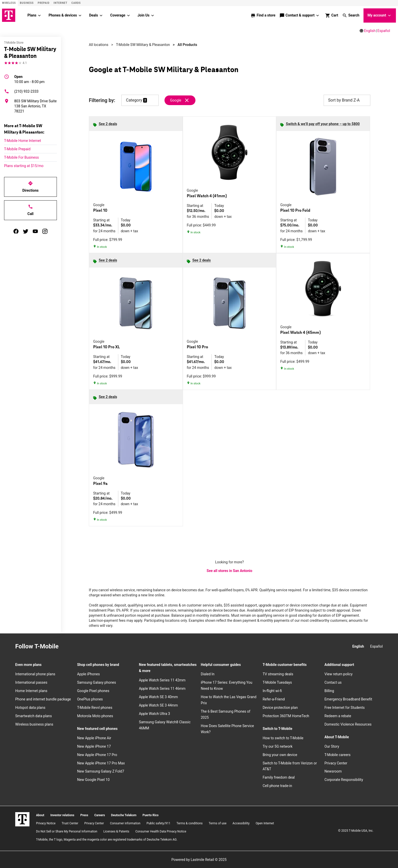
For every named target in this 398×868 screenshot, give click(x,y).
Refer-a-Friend (274, 699)
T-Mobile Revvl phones (95, 707)
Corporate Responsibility (344, 779)
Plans (32, 15)
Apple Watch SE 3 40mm (158, 697)
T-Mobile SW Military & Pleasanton (143, 44)
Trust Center (70, 823)
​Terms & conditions (189, 823)
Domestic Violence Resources (348, 724)
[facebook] (16, 231)
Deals (94, 15)
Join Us (144, 15)
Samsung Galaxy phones (97, 682)
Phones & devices (63, 15)
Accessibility (241, 823)
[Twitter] (90, 646)
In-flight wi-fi (272, 691)
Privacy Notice (46, 823)
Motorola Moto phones (95, 716)
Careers (99, 815)
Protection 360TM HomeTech (286, 716)
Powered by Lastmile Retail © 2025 (199, 859)
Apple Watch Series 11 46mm (162, 688)
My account (380, 15)
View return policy (338, 674)
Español (384, 30)
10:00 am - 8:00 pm (29, 79)
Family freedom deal (279, 777)
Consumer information (125, 823)
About (40, 815)
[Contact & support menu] (318, 15)
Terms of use (218, 823)
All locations (99, 44)
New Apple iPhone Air (94, 738)
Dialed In (208, 674)
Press (84, 815)
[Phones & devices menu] (80, 15)
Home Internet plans (31, 691)
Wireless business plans (34, 724)
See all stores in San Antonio (229, 570)
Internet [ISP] (60, 3)
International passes (31, 682)
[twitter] (26, 231)
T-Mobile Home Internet (23, 140)
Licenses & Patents (116, 831)
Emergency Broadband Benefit (348, 699)
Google (176, 100)
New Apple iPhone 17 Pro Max (101, 763)
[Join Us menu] (153, 15)
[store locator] (263, 15)
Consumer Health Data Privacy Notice (161, 831)
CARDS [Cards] (76, 3)
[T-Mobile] (22, 819)
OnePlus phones (90, 699)
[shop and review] (332, 15)
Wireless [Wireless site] (9, 3)
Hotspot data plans (30, 707)
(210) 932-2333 (21, 91)
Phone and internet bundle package (43, 699)
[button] (351, 15)
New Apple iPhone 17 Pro (97, 755)
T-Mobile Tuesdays (277, 682)
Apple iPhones (88, 674)
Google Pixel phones (93, 691)
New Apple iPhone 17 (94, 746)
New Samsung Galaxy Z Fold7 (101, 771)
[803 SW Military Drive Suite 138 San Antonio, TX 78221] (30, 106)
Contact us (333, 682)
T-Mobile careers (337, 755)
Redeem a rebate (338, 716)
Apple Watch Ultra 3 (154, 713)
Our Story (332, 746)
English (370, 30)
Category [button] (134, 100)
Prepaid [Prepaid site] (44, 3)
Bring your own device (280, 755)
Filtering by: (102, 100)
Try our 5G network (278, 746)
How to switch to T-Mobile (283, 738)
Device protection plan (280, 707)
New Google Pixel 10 (93, 779)
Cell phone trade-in (277, 785)
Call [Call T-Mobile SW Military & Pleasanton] (30, 210)
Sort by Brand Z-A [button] (347, 100)
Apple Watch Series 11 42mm (162, 680)
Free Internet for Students (345, 707)
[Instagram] (68, 646)
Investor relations (62, 815)
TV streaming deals (278, 674)
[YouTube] (101, 646)
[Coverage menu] (128, 15)
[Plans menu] (39, 15)
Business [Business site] (27, 3)
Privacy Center (336, 763)
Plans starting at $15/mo (24, 166)
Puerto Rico (150, 815)
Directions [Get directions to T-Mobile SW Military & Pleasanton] (30, 186)
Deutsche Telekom (124, 815)
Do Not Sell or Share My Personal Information (67, 831)
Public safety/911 (158, 823)
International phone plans (35, 674)
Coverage (118, 15)
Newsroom (333, 771)
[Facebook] (79, 646)
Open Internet (265, 823)
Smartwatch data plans (34, 716)
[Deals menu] (101, 15)
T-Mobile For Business (21, 157)
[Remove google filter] (180, 100)
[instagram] (45, 231)
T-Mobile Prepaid (17, 149)
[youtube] (35, 231)
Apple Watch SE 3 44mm (158, 705)
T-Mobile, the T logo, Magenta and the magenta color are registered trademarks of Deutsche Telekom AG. (107, 839)
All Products (187, 44)
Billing (329, 691)
